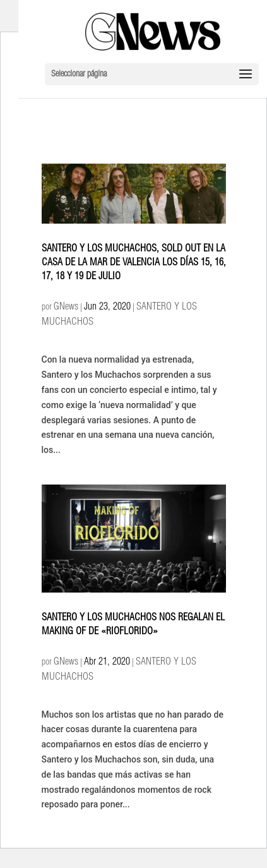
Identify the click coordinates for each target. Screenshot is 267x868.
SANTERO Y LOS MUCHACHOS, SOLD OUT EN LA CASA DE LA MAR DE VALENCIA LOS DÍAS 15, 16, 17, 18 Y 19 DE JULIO (134, 263)
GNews (66, 308)
